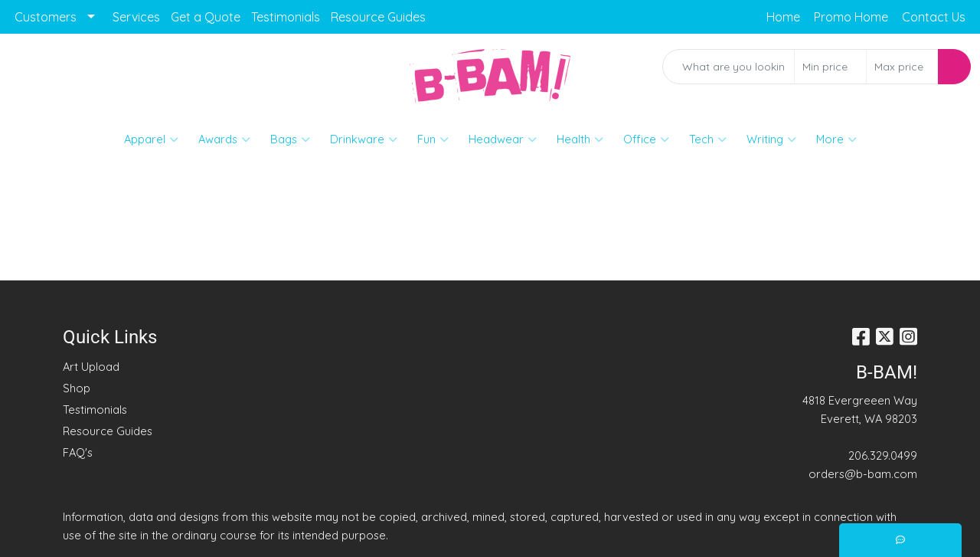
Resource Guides (378, 17)
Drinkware (364, 139)
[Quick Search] (728, 67)
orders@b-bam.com (863, 474)
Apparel (151, 139)
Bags (290, 139)
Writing (771, 139)
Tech (708, 139)
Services (136, 17)
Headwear (503, 139)
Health (580, 139)
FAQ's (78, 452)
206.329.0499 (883, 455)
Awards (224, 139)
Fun (433, 139)
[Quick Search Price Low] (830, 67)
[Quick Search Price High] (902, 67)
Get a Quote (206, 17)
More (836, 139)
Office (646, 139)
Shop (77, 388)
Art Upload (91, 367)
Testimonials (286, 17)
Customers (46, 17)
